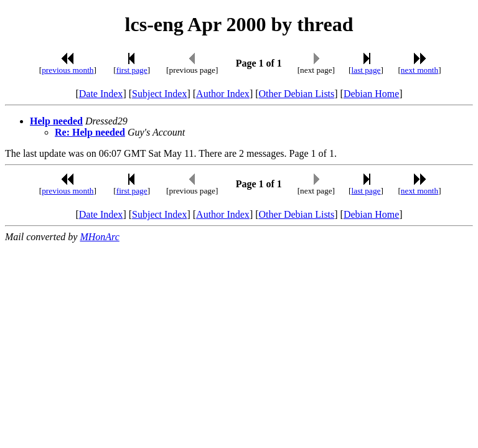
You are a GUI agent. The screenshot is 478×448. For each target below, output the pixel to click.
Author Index (223, 94)
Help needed (56, 121)
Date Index (101, 94)
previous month (68, 70)
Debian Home (371, 94)
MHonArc (99, 237)
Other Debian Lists (297, 94)
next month (419, 70)
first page (132, 70)
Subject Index (159, 94)
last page (366, 70)
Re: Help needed (90, 132)
